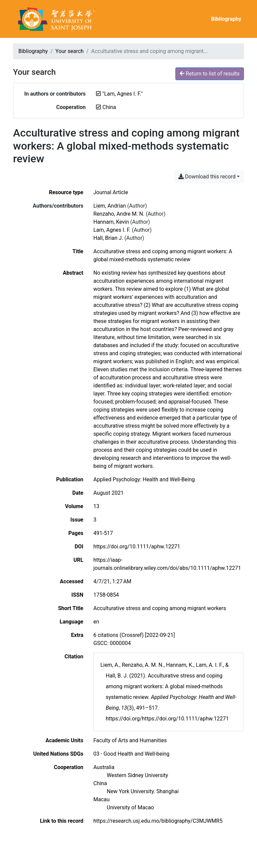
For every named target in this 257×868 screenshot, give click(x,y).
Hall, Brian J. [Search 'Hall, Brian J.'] (108, 238)
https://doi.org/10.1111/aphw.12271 (137, 547)
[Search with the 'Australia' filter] (104, 767)
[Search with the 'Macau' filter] (102, 799)
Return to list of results (210, 74)
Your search (70, 51)
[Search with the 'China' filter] (100, 783)
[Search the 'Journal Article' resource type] (111, 192)
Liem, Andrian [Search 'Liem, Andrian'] (110, 206)
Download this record (207, 177)
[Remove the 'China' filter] (109, 107)
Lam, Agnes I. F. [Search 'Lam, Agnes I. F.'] (112, 230)
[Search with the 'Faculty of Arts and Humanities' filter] (130, 740)
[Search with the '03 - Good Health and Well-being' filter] (131, 754)
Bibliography (226, 19)
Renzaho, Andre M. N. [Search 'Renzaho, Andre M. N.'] (119, 214)
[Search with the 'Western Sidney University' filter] (137, 775)
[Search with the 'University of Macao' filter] (130, 807)
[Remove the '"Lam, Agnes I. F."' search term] (122, 94)
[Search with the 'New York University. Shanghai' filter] (143, 791)
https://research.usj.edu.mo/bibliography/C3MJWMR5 (158, 821)
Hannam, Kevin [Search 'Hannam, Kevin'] (111, 222)
